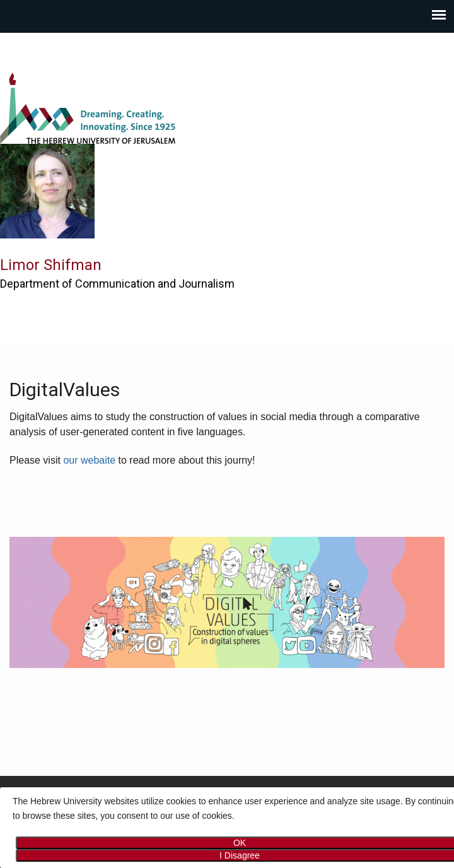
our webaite (89, 460)
